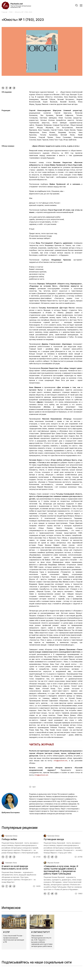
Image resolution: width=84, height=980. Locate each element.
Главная (4, 12)
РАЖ (11, 12)
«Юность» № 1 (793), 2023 (23, 12)
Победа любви (9, 839)
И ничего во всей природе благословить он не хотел (15, 867)
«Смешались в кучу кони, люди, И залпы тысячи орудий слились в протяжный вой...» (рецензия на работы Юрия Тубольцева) (61, 870)
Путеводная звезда (54, 839)
